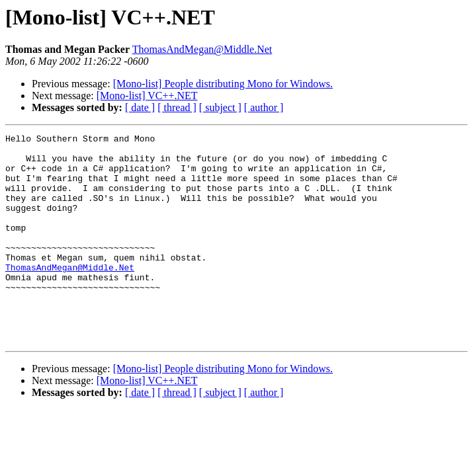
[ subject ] (220, 107)
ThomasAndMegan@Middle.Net (202, 49)
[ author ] (264, 107)
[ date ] (140, 107)
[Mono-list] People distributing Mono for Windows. (223, 84)
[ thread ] (177, 107)
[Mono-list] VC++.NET (147, 96)
